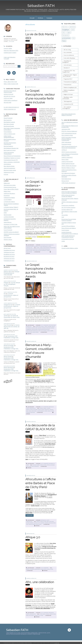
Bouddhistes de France (9, 254)
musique (40, 76)
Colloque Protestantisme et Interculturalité (12, 273)
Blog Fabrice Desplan (9, 124)
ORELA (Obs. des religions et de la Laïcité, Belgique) (12, 227)
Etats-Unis (65, 27)
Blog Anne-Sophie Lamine (10, 170)
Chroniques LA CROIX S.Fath (10, 224)
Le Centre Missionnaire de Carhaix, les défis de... (12, 327)
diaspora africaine (46, 328)
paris (48, 522)
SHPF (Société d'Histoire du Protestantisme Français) (68, 236)
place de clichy (37, 523)
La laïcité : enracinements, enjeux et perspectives (11, 295)
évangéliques (66, 30)
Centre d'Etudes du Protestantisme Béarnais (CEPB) (70, 155)
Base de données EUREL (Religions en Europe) (70, 199)
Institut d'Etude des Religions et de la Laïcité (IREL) (70, 126)
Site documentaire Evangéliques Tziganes (11, 204)
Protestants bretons (66, 144)
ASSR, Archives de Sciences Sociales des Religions (68, 196)
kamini (46, 411)
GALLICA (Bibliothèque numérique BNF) (70, 123)
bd (34, 78)
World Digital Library (66, 179)
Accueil (32, 18)
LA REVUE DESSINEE (9, 217)
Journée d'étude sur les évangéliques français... (12, 284)
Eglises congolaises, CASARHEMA (12, 162)
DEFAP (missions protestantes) (69, 152)
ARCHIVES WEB (7, 103)
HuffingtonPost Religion (9, 198)
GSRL (64, 33)
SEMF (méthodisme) (66, 142)
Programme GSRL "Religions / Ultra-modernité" (70, 76)
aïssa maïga (34, 411)
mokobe (50, 327)
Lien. (27, 71)
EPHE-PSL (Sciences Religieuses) (69, 131)
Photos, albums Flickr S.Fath (10, 82)
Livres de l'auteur (68, 65)
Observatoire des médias (10, 185)
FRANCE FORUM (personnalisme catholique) (12, 235)
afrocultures (44, 78)
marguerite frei (8, 305)
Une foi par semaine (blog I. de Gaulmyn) (11, 210)
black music (29, 466)
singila (43, 327)
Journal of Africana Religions (68, 226)
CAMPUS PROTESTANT (67, 162)
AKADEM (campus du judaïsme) (11, 232)
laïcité (73, 30)
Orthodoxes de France (9, 259)
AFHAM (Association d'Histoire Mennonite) (69, 176)
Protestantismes (30, 163)
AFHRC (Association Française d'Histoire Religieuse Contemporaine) (69, 139)
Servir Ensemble (7, 237)
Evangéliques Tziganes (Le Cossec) (12, 158)
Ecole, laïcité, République (69, 58)
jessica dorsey (35, 332)
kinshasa (51, 410)
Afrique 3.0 (33, 537)
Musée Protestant (8, 118)
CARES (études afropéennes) (68, 183)
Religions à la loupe (45, 75)
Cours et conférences (69, 55)
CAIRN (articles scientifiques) (11, 100)
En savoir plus (57, 643)
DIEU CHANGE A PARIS (67, 135)
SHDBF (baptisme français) (68, 164)
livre (41, 614)
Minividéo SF (67, 68)
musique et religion (46, 76)
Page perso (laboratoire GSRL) (11, 51)
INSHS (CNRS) (65, 160)
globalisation (43, 569)
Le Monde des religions (9, 202)
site (33, 459)
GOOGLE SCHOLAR (8, 94)
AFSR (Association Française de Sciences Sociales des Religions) (69, 192)
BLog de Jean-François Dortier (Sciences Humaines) (69, 220)
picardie (36, 410)
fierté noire (35, 167)
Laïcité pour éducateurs (9, 193)
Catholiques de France (9, 252)
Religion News (7, 191)
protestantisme (66, 38)
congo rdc (47, 410)
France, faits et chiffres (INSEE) (11, 189)
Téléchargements (68, 101)
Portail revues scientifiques (68, 205)
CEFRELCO (64, 150)
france (41, 408)
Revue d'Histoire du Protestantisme (12, 156)
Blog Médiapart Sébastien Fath (11, 148)
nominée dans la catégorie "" (39, 312)
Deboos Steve (8, 272)
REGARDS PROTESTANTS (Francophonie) (10, 143)
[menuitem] (32, 18)
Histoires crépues (8, 240)
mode (42, 615)
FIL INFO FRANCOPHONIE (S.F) (11, 107)
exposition (47, 444)
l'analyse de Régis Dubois (32, 377)
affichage (51, 522)
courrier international (35, 569)
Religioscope (7, 183)
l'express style (37, 615)
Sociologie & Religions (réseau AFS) (69, 223)
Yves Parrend (8, 325)
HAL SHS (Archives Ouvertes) (68, 207)
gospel (38, 165)
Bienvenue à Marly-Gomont (42, 381)
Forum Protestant (8, 230)
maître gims (38, 327)
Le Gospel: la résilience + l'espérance (34, 186)
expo (33, 466)
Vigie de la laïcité (8, 215)
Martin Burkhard (8, 368)
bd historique (38, 78)
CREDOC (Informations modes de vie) (70, 203)
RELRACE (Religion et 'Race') (68, 168)
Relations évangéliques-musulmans (69, 91)
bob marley (35, 76)
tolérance (28, 412)
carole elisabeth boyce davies (35, 524)
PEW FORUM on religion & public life (69, 212)
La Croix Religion (8, 200)
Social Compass (65, 230)
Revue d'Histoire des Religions (69, 228)
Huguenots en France (9, 172)
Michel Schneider (9, 346)
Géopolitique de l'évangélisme (67, 62)
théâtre (48, 408)
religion (69, 33)
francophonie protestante (32, 166)
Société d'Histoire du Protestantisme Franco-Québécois (70, 233)
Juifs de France (7, 248)
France (64, 41)
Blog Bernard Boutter (9, 126)
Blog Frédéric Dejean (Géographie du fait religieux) (12, 129)
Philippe (6, 283)
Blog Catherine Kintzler (9, 166)
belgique (33, 412)
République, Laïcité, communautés (67, 98)
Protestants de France (9, 261)
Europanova (7, 196)
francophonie (52, 165)
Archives (40, 18)
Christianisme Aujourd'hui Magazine (10, 220)
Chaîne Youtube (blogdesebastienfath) (9, 137)
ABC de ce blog (67, 50)
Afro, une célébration (40, 582)
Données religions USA (67, 210)
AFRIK (5, 213)
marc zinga (29, 411)
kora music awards (42, 331)
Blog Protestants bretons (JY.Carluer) (10, 140)
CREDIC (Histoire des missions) (69, 166)
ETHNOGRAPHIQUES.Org (68, 239)
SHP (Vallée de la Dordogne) (68, 173)
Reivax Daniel (8, 357)
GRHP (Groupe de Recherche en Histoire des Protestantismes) (69, 147)
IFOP (63, 217)
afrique (29, 328)
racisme (52, 411)
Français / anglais (8, 48)
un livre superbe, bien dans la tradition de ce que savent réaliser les (40, 608)
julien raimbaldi (41, 411)
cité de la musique (51, 465)
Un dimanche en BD (68, 104)
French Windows (8, 132)
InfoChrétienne (7, 164)
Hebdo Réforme (8, 222)
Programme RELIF (68, 79)
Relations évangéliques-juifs (70, 87)
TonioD (6, 316)
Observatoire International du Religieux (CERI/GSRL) (69, 115)
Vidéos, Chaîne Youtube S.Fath (11, 84)
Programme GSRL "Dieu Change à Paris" (69, 71)
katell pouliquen (30, 615)
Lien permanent (30, 75)
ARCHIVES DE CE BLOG (9, 96)
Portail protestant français (10, 187)
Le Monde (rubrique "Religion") (11, 207)
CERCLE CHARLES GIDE (9, 134)
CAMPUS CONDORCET (67, 157)
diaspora (40, 328)
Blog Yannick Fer (8, 120)
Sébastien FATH (41, 6)
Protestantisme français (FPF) (11, 160)
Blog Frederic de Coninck (10, 150)
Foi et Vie (6, 174)
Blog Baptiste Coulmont (9, 122)
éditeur (33, 158)
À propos (49, 18)
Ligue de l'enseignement (9, 168)
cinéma (45, 408)
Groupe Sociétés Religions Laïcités (70, 248)
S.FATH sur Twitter (8, 98)
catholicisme (72, 27)
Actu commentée (45, 325)
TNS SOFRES (65, 215)
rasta (52, 76)
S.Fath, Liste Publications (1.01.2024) (10, 58)
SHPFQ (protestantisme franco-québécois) (69, 171)
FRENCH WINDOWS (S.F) (10, 109)
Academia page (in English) (10, 53)
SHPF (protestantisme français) (69, 133)
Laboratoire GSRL (66, 129)
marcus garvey (29, 78)
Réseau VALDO (65, 181)
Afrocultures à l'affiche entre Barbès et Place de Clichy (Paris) (41, 483)
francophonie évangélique (44, 166)
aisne (49, 411)
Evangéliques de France (9, 250)
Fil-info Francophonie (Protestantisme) (9, 153)
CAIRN (63, 241)
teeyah (46, 327)
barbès (32, 523)
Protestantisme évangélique (47, 162)
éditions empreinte (42, 167)
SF (4, 294)
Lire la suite (11, 41)
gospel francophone (44, 165)
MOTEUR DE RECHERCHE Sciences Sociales (10, 91)
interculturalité (30, 410)
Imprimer (37, 79)
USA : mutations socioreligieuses (67, 108)
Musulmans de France (9, 256)
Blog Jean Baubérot (8, 146)
